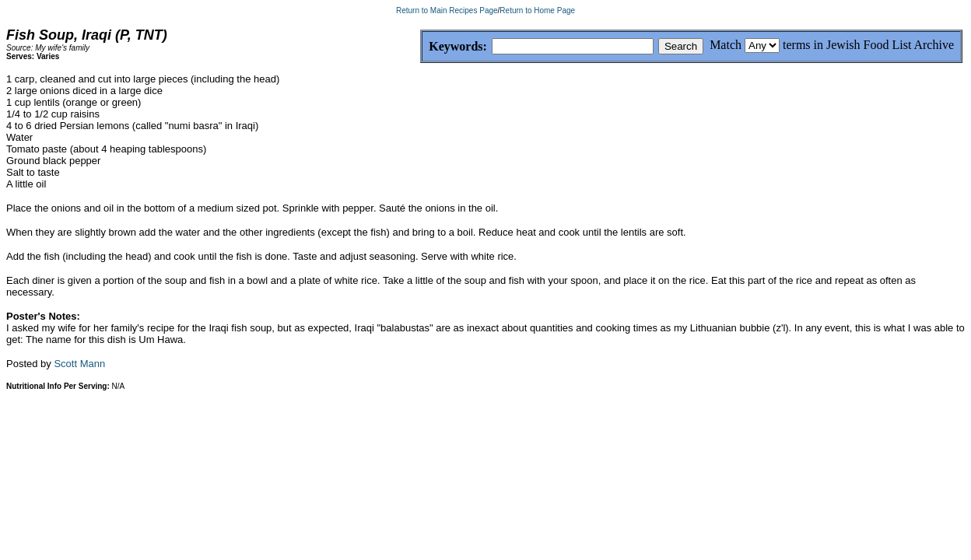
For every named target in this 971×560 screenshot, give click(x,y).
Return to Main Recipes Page (447, 10)
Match (726, 45)
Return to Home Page (537, 10)
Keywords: (421, 47)
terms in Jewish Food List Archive (868, 45)
